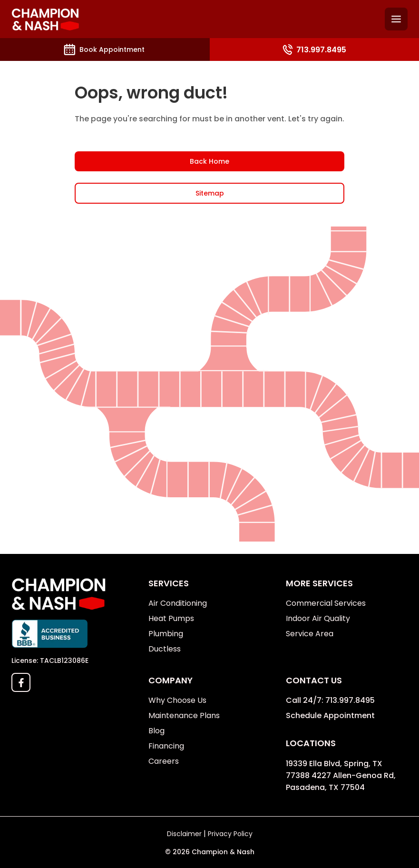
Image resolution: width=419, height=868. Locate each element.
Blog (156, 731)
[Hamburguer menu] (396, 19)
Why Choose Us (177, 700)
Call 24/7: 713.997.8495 (330, 700)
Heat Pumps (171, 618)
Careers (164, 761)
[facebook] (21, 682)
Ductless (165, 649)
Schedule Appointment (330, 715)
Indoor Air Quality (318, 618)
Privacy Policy (230, 834)
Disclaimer (184, 834)
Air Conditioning (178, 603)
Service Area (310, 634)
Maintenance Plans (184, 715)
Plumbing (166, 634)
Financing (166, 746)
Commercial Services (326, 603)
